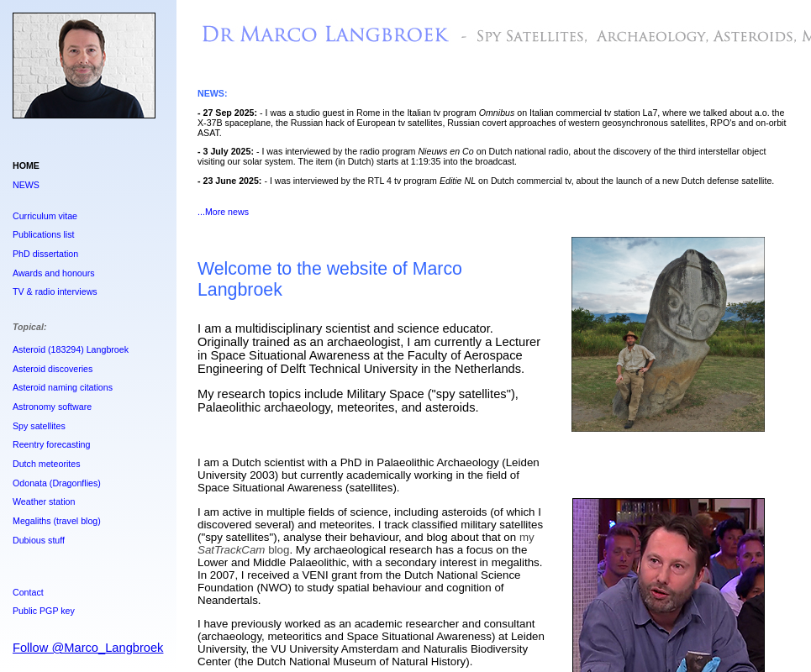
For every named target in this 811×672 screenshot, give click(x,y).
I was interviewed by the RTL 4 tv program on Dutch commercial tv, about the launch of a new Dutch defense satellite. (522, 181)
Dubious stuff (39, 540)
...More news (223, 212)
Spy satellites (39, 426)
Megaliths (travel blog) (57, 521)
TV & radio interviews (55, 291)
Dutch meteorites (47, 464)
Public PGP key (44, 611)
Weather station (44, 501)
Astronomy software (52, 407)
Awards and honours (54, 273)
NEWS (26, 185)
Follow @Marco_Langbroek (88, 648)
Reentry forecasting (51, 444)
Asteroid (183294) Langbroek (71, 349)
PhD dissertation (45, 254)
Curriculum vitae (45, 216)
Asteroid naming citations (63, 387)
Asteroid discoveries (53, 369)
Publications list (43, 234)
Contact (28, 592)
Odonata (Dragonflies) (57, 483)
